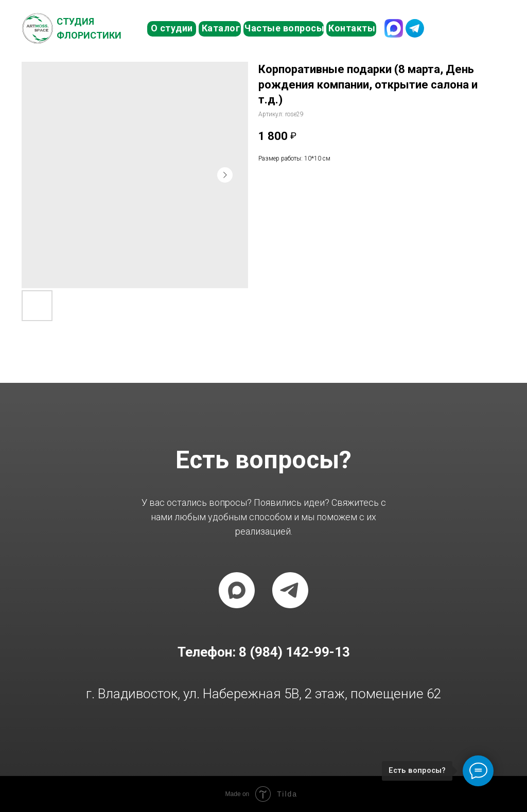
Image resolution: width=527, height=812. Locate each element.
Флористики (89, 35)
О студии (172, 28)
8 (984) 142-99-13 (467, 28)
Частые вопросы (284, 28)
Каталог (221, 28)
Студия (75, 21)
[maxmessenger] (237, 590)
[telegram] (290, 590)
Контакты (352, 28)
